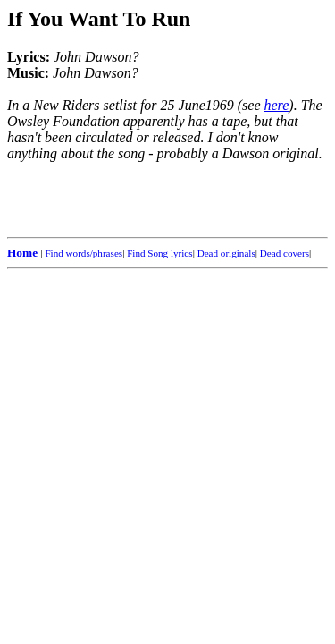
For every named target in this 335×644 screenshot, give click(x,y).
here (277, 105)
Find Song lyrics (159, 253)
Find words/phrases (84, 253)
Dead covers (285, 253)
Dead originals (226, 253)
